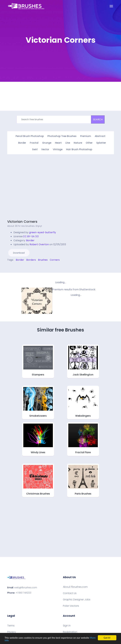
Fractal (34, 143)
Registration (70, 632)
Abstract (100, 136)
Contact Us (70, 593)
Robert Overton (39, 244)
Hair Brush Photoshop (79, 149)
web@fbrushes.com (26, 587)
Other (89, 143)
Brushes (43, 260)
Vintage (58, 149)
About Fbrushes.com (75, 587)
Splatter (101, 143)
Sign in (67, 626)
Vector (45, 149)
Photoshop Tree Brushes (62, 136)
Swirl (35, 149)
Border (22, 143)
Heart (58, 143)
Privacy (12, 632)
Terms (11, 626)
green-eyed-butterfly (42, 232)
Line (68, 143)
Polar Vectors (71, 606)
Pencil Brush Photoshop (30, 136)
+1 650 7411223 (23, 593)
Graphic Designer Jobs (77, 600)
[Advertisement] (33, 189)
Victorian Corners (22, 222)
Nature (78, 143)
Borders (31, 260)
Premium (86, 136)
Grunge (47, 143)
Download (19, 253)
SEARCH (98, 119)
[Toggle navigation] (111, 6)
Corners (55, 260)
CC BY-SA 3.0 (31, 236)
